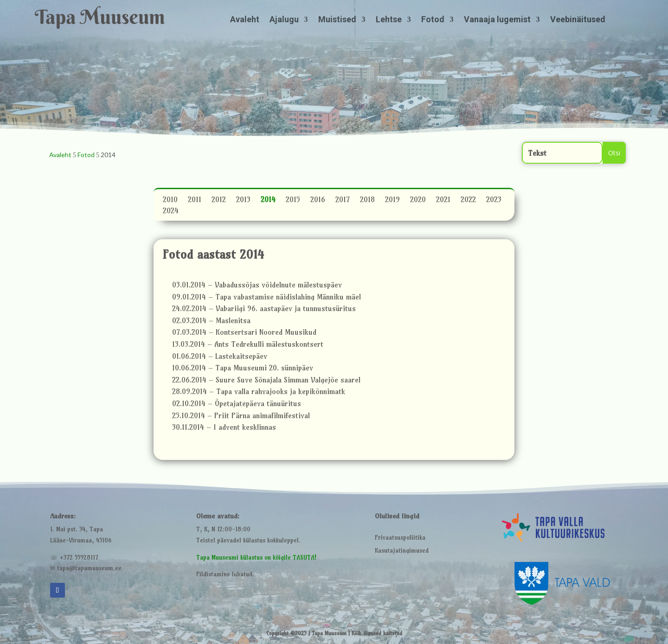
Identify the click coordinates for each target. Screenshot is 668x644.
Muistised (337, 20)
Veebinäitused (578, 20)
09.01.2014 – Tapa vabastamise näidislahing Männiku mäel (267, 298)
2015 (293, 201)
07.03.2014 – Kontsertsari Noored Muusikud (244, 333)
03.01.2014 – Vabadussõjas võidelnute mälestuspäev (257, 286)
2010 (170, 201)
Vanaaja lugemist (497, 20)
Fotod (433, 20)
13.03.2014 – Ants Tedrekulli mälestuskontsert (248, 345)
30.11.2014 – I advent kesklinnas (224, 428)
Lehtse (389, 20)
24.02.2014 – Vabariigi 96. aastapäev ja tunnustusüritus (264, 310)
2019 (392, 201)
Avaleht (245, 20)
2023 (494, 201)
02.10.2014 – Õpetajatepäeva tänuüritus (237, 405)
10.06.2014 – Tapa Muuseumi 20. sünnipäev (243, 369)
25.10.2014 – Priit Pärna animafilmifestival (241, 417)
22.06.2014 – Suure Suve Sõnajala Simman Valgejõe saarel (266, 381)
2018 (367, 201)
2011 (195, 201)
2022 (468, 201)
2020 (418, 201)
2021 (443, 201)
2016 (318, 201)
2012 (219, 201)
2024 (171, 212)
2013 (243, 201)
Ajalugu (284, 20)
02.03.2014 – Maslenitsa (211, 322)
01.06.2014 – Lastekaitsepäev (220, 357)
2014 (268, 201)
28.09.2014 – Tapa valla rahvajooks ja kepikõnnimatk (259, 393)
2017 (343, 201)
